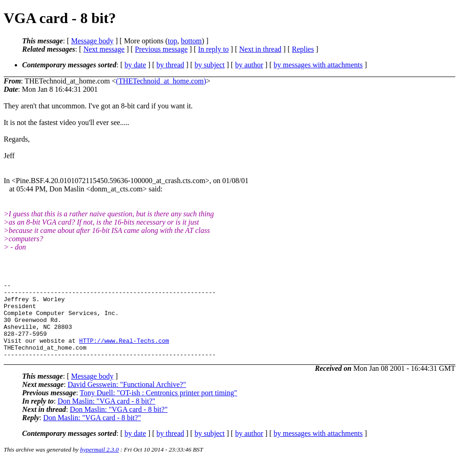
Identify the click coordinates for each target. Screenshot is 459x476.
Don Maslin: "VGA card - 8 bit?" (106, 416)
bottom (191, 41)
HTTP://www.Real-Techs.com (124, 353)
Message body (92, 41)
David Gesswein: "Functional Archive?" (127, 400)
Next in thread (260, 49)
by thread (171, 65)
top (172, 41)
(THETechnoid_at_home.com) (161, 81)
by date (135, 65)
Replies (303, 49)
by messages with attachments (318, 65)
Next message (104, 49)
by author (249, 65)
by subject (209, 65)
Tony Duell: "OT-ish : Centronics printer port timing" (159, 408)
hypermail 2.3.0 (100, 465)
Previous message (161, 49)
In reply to (214, 49)
